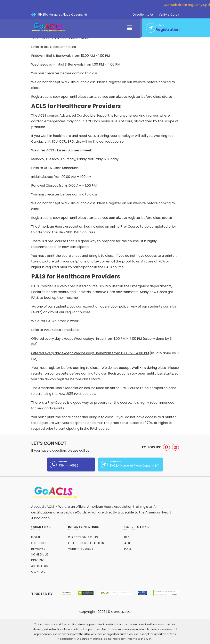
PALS (128, 549)
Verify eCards (81, 549)
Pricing (38, 560)
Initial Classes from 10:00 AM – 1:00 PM (61, 177)
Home (36, 537)
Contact (40, 572)
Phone (63, 462)
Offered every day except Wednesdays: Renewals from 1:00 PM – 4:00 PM (90, 353)
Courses (39, 543)
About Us (40, 566)
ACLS (129, 543)
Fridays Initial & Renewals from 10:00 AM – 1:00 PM (71, 56)
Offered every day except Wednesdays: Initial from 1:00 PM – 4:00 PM (87, 339)
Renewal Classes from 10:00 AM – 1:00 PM (64, 186)
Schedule (40, 554)
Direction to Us (143, 15)
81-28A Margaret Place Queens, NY (63, 15)
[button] (130, 28)
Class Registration (86, 543)
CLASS (160, 25)
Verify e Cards (169, 15)
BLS (127, 537)
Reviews (38, 549)
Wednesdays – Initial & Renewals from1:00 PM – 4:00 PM (76, 64)
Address (116, 462)
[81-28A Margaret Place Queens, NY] (34, 15)
